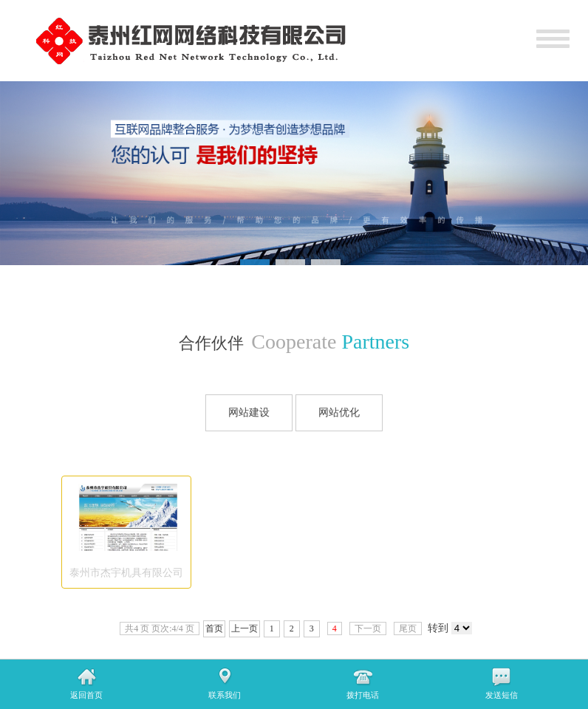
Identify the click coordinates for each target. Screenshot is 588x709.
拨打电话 (363, 695)
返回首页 (86, 695)
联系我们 (225, 695)
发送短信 (502, 695)
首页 (214, 628)
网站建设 (249, 412)
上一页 (245, 628)
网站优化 (339, 412)
